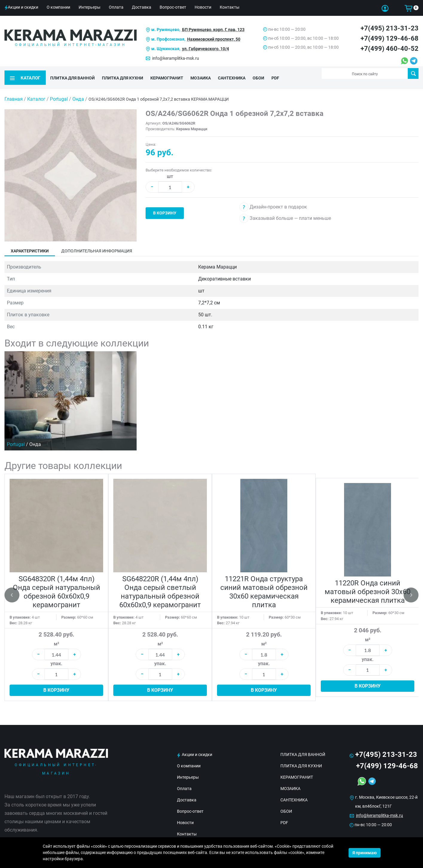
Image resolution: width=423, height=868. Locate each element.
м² (56, 636)
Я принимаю (365, 853)
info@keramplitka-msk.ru (176, 58)
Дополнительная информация (97, 243)
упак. (56, 655)
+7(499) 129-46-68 (390, 38)
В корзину (165, 205)
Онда (79, 91)
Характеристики (30, 243)
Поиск (413, 73)
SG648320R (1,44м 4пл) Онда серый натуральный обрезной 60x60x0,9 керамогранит (56, 584)
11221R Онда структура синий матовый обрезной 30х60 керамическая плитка (264, 584)
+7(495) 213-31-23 (390, 28)
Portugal (59, 91)
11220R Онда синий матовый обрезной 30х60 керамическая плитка (368, 584)
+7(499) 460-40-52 (390, 49)
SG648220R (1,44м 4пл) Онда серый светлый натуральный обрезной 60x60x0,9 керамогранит (160, 584)
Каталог (36, 91)
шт (170, 168)
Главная (14, 91)
